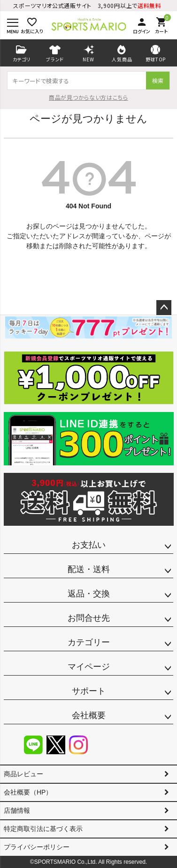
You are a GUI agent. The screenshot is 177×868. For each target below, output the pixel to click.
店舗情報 (17, 810)
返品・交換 (89, 594)
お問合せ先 (89, 618)
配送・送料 (89, 569)
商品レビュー (23, 774)
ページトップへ (164, 308)
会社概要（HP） (28, 792)
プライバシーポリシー (37, 847)
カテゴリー (89, 642)
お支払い (89, 545)
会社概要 (89, 715)
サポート (89, 691)
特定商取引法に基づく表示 (43, 829)
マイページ (89, 667)
